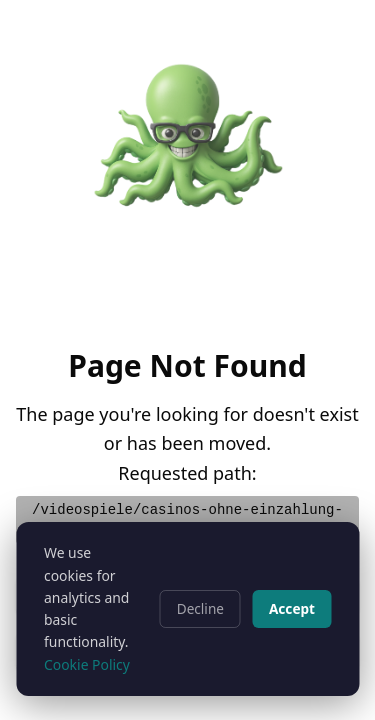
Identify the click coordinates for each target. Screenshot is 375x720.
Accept (292, 608)
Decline (200, 608)
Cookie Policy (87, 664)
